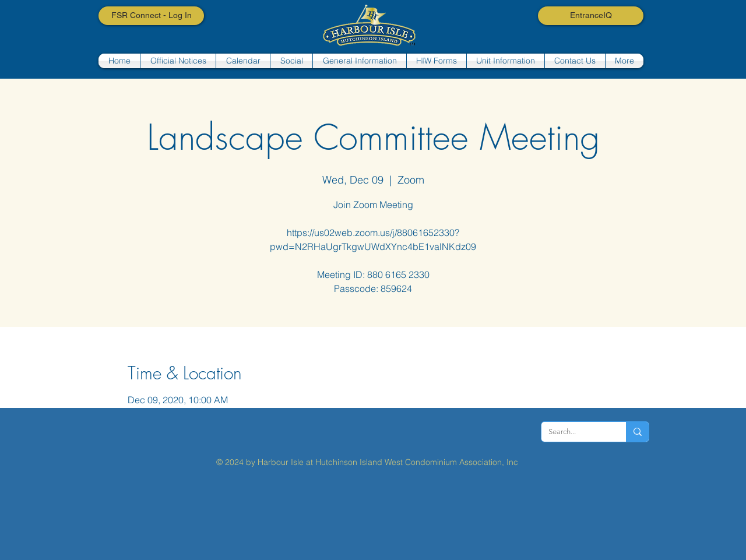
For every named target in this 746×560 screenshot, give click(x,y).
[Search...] (575, 432)
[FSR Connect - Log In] (151, 16)
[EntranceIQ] (591, 16)
